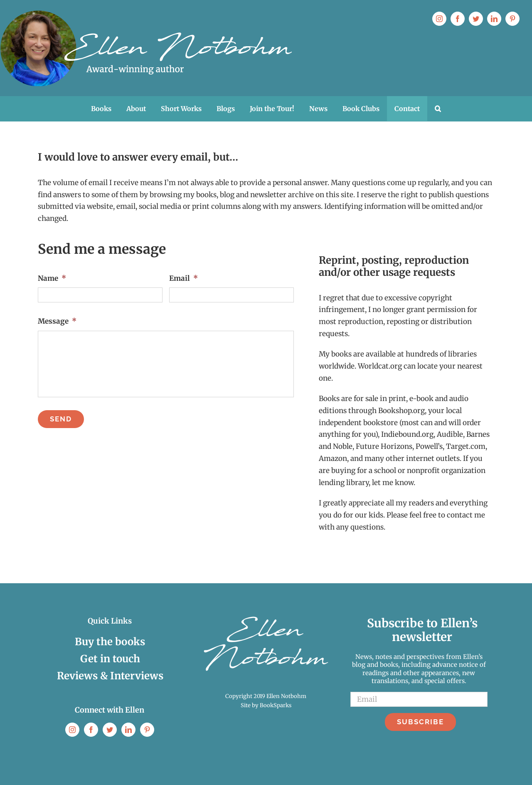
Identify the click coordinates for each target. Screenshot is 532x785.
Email (183, 278)
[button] (438, 109)
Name (52, 278)
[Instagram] (72, 730)
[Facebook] (91, 730)
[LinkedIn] (128, 730)
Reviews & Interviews (110, 676)
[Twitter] (110, 730)
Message (57, 321)
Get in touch (110, 659)
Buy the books (110, 642)
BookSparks (276, 705)
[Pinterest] (147, 730)
